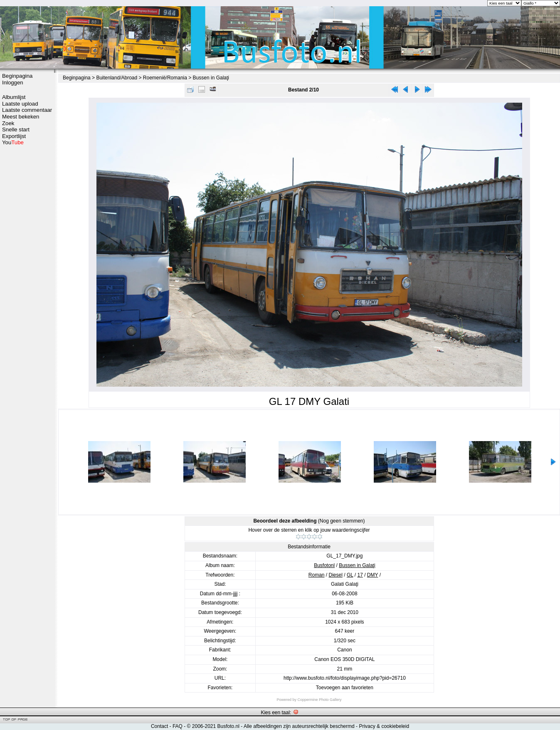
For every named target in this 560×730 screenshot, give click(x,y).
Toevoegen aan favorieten (345, 688)
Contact (159, 726)
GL (350, 575)
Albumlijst (14, 97)
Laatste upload (20, 104)
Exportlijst (14, 136)
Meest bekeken (21, 117)
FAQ (178, 726)
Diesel (336, 575)
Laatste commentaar (27, 110)
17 (360, 575)
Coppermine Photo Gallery (319, 700)
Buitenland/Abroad (117, 78)
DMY (373, 575)
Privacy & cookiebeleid (384, 726)
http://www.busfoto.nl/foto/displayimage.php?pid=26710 (345, 678)
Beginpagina (17, 76)
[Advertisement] (27, 277)
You (13, 142)
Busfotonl (324, 565)
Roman (317, 575)
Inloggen (13, 83)
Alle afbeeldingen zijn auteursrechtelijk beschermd (299, 726)
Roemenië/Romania (165, 78)
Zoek (8, 123)
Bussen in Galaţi (211, 78)
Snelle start (16, 129)
